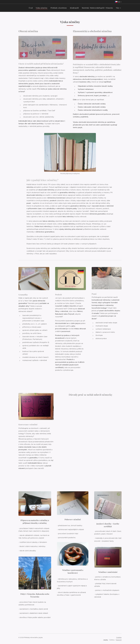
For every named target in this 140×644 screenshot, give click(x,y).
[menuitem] (31, 8)
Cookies (119, 637)
